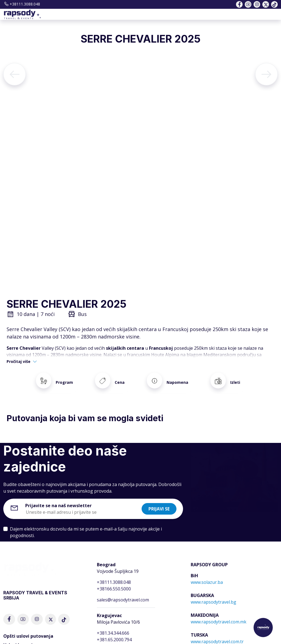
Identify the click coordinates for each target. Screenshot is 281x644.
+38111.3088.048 (22, 4)
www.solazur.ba (207, 576)
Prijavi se (159, 503)
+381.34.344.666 (113, 627)
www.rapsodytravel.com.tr (217, 635)
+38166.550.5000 (114, 582)
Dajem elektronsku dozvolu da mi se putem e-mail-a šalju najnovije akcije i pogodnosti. (86, 526)
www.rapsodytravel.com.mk (219, 615)
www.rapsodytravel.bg (213, 596)
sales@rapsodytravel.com (123, 593)
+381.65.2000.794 (114, 633)
